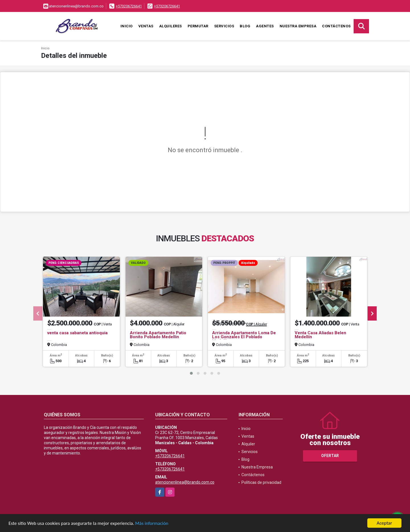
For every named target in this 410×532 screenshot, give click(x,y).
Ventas (146, 26)
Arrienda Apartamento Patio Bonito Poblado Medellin (158, 335)
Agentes (265, 26)
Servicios (224, 26)
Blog (245, 26)
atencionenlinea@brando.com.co (185, 482)
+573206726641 (129, 6)
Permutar (198, 26)
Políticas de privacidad (261, 482)
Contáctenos (336, 26)
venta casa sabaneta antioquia (77, 333)
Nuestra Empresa (298, 26)
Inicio (127, 26)
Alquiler (248, 444)
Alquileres (171, 26)
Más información (152, 523)
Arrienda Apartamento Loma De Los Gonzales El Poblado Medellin (244, 337)
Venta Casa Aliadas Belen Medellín (320, 335)
